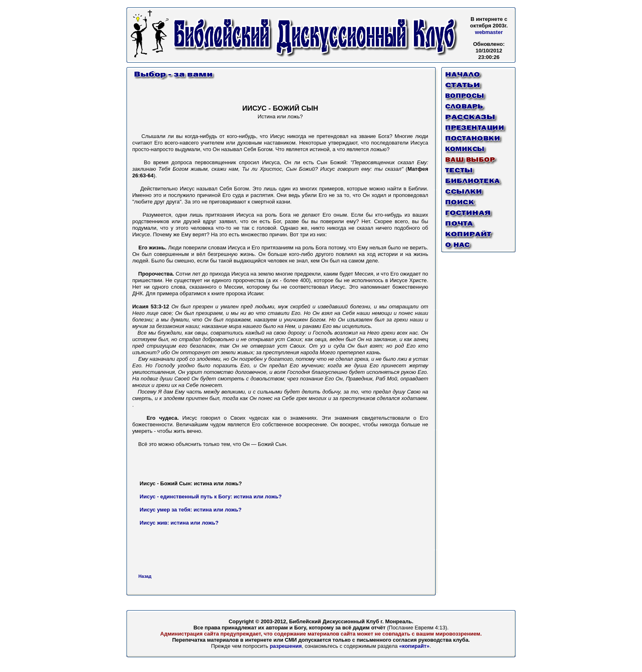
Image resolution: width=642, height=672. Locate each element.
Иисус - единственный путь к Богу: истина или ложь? (211, 497)
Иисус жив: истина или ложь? (179, 523)
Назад (145, 576)
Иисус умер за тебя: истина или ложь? (191, 510)
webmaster (489, 32)
